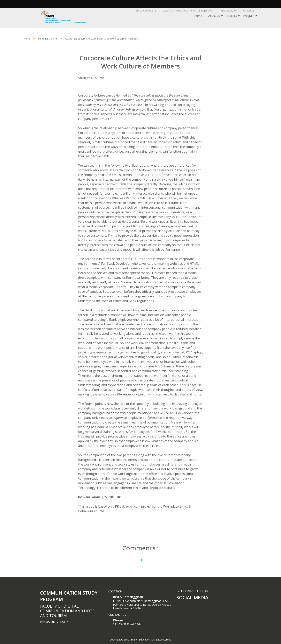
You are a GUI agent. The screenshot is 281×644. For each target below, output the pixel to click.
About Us (214, 16)
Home (198, 16)
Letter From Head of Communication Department (188, 11)
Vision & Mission (229, 11)
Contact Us (249, 11)
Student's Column (91, 78)
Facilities (232, 16)
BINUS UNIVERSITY (146, 11)
